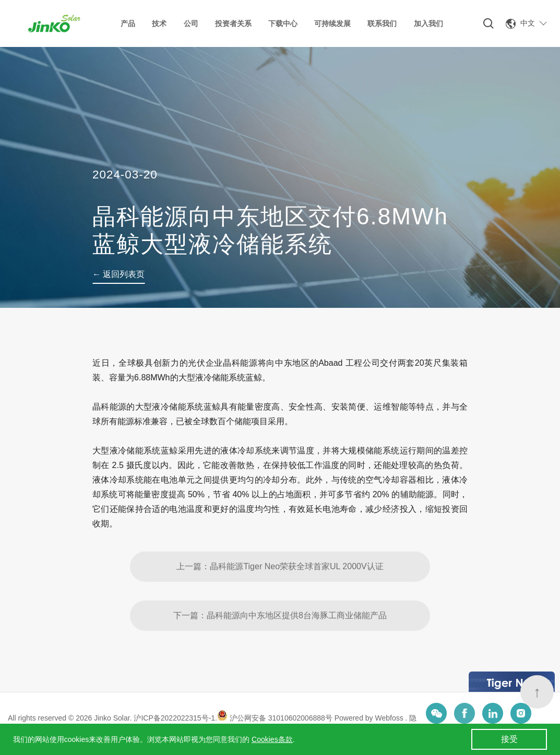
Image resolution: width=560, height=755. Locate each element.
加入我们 (428, 23)
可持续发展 (332, 23)
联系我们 (382, 23)
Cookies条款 (272, 739)
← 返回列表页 (118, 274)
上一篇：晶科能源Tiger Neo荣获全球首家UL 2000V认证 (280, 596)
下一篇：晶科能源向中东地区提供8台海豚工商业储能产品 (280, 645)
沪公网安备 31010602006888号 (275, 718)
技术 (159, 23)
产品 (128, 23)
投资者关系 (233, 23)
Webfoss (390, 718)
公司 (191, 23)
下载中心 (283, 23)
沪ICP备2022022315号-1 (174, 718)
